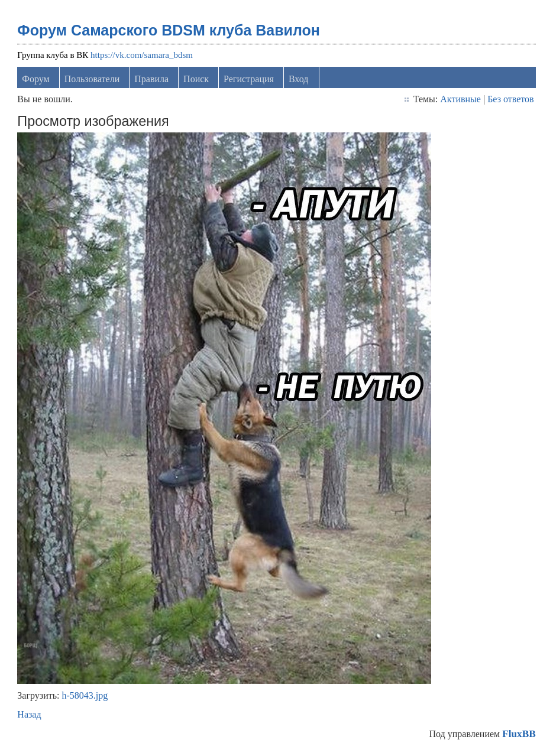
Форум (35, 79)
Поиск (196, 79)
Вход (299, 79)
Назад (29, 714)
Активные (460, 99)
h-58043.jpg (85, 695)
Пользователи (92, 79)
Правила (151, 79)
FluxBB (519, 734)
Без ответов (510, 99)
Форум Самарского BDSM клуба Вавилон (169, 30)
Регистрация (249, 79)
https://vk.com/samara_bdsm (142, 55)
